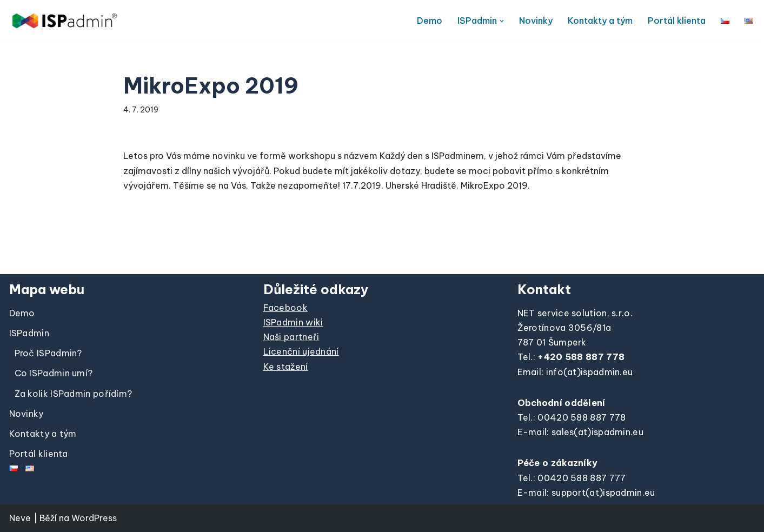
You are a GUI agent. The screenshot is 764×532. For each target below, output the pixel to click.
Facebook (285, 308)
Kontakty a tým (600, 21)
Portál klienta (677, 21)
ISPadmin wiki (293, 322)
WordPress (94, 518)
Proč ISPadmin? (48, 353)
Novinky (536, 21)
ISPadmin (29, 333)
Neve (20, 518)
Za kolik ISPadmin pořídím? (74, 394)
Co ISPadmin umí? (54, 373)
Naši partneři (291, 337)
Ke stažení (286, 367)
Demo (430, 21)
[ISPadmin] (65, 21)
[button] (502, 21)
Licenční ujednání (301, 351)
